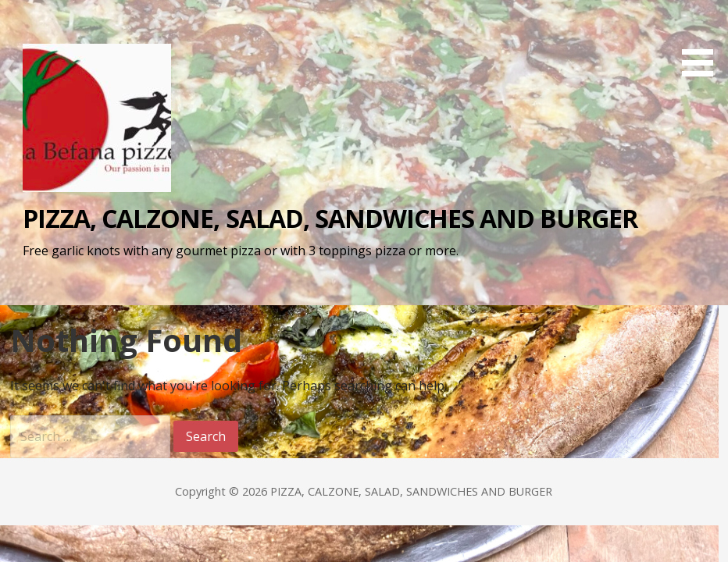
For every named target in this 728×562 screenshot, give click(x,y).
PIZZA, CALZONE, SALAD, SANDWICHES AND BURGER (330, 218)
